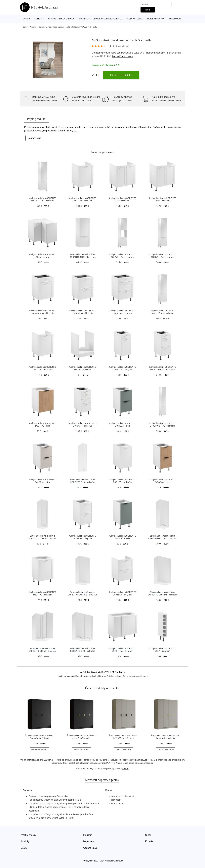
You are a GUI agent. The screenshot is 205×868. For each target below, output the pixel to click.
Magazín (88, 835)
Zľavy (24, 848)
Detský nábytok (156, 19)
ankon (178, 53)
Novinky (25, 841)
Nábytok (41, 27)
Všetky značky (29, 835)
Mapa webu (89, 841)
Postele (83, 19)
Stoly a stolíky (134, 19)
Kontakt (149, 841)
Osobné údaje (90, 848)
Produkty (33, 27)
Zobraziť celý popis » (123, 56)
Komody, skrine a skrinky (61, 19)
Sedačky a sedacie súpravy (107, 19)
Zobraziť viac (34, 138)
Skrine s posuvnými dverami (135, 676)
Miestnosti (175, 19)
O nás (148, 835)
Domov (26, 19)
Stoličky (38, 19)
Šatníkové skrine (114, 676)
